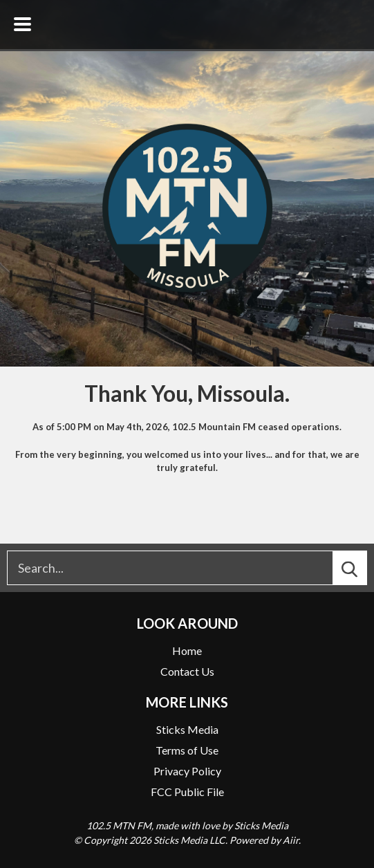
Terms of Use (187, 750)
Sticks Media (187, 729)
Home (187, 650)
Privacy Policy (187, 771)
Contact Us (187, 671)
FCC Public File (187, 792)
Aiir (291, 840)
